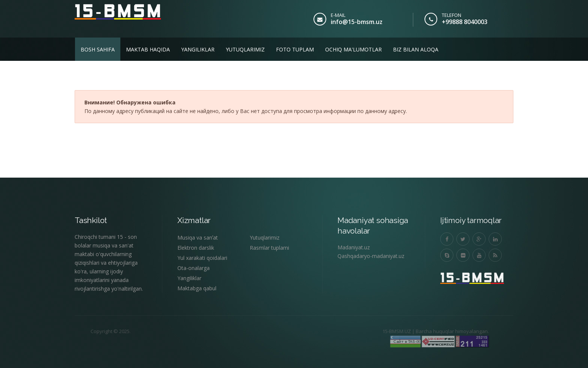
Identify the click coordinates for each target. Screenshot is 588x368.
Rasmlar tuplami (269, 248)
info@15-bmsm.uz (357, 22)
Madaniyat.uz (354, 247)
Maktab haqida (148, 49)
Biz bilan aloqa (416, 49)
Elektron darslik (196, 248)
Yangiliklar (198, 49)
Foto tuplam (295, 49)
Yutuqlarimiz (245, 49)
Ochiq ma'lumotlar (353, 49)
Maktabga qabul (197, 288)
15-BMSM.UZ (379, 331)
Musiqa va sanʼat (198, 238)
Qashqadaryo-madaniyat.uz (371, 256)
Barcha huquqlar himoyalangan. (435, 331)
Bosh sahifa (98, 49)
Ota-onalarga (193, 268)
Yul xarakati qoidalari (202, 258)
